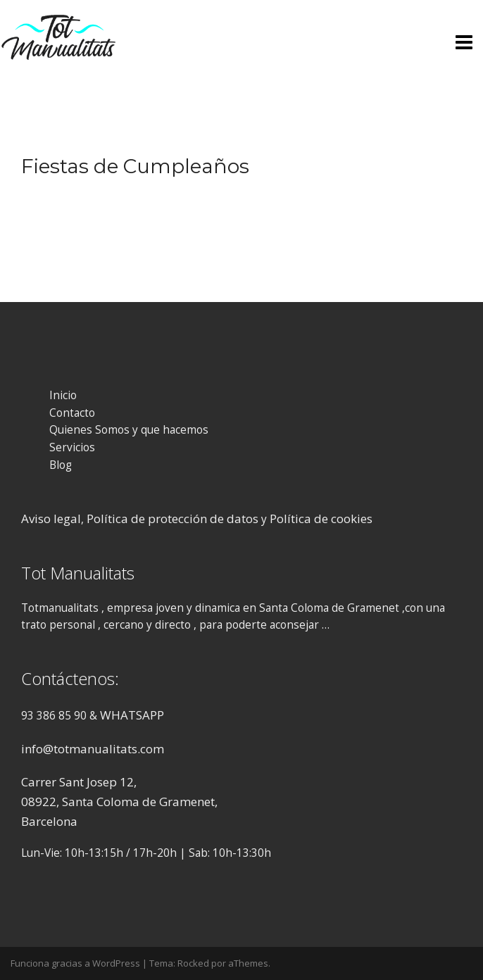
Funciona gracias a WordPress (75, 963)
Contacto (72, 413)
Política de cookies (321, 519)
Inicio (63, 395)
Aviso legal (51, 519)
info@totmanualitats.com (93, 749)
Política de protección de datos (172, 519)
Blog (61, 465)
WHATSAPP (132, 715)
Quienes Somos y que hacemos (129, 430)
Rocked (193, 963)
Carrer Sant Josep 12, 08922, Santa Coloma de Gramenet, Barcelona (119, 801)
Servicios (72, 447)
